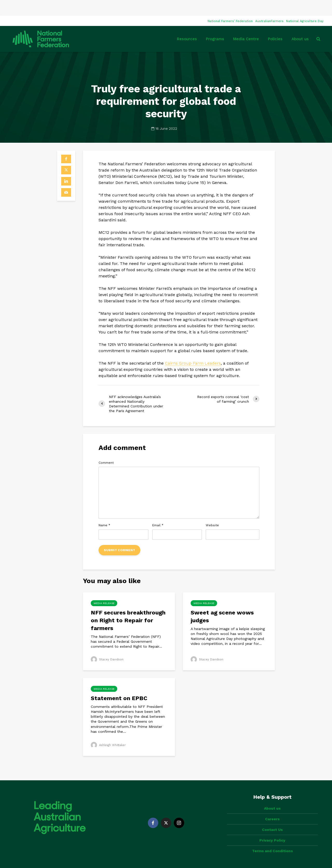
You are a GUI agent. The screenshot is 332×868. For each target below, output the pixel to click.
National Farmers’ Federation (230, 5)
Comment (106, 447)
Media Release (104, 588)
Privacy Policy (272, 816)
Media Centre (246, 23)
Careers (272, 795)
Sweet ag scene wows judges (222, 601)
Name (104, 510)
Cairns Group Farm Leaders (193, 348)
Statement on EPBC (120, 683)
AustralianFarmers (269, 5)
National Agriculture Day (305, 5)
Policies (275, 23)
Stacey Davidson (108, 644)
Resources (187, 23)
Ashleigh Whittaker (109, 729)
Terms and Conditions (272, 826)
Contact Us (272, 805)
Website (212, 510)
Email (158, 510)
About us (300, 23)
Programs (215, 23)
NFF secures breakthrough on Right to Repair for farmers (128, 605)
